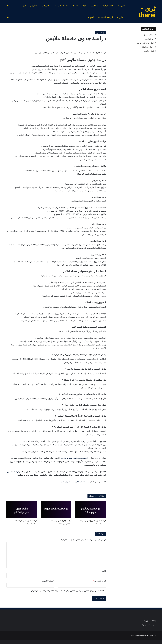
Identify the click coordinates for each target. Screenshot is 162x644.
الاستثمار (95, 6)
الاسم (103, 571)
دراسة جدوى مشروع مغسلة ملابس (75, 458)
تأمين (92, 17)
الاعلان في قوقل (148, 47)
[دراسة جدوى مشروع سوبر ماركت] (91, 509)
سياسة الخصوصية (149, 625)
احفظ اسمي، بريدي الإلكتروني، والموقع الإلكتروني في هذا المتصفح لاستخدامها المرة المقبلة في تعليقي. (67, 591)
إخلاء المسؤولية (150, 621)
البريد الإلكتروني (100, 581)
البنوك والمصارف (29, 6)
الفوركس (46, 6)
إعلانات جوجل (149, 35)
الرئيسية (121, 6)
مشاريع (121, 17)
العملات (74, 6)
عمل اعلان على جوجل (146, 43)
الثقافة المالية (109, 6)
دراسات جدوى (101, 33)
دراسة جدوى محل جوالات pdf (25, 521)
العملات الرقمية (61, 6)
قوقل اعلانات (149, 51)
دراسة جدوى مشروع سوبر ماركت (93, 521)
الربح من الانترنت (106, 17)
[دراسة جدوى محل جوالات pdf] (22, 509)
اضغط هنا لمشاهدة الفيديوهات (73, 482)
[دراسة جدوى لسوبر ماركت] (56, 509)
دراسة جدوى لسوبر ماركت (61, 521)
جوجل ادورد (149, 39)
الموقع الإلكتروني (48, 581)
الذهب (84, 6)
